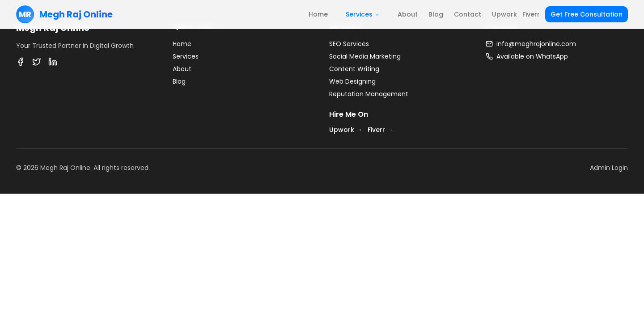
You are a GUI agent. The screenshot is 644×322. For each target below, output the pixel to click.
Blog (436, 14)
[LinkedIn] (53, 62)
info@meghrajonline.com (536, 44)
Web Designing (352, 81)
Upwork (504, 14)
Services (363, 14)
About (408, 14)
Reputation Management (369, 94)
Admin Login (609, 168)
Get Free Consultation (587, 14)
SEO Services (349, 44)
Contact (468, 14)
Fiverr (531, 14)
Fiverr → (380, 130)
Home (318, 14)
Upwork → (346, 130)
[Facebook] (21, 62)
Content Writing (354, 69)
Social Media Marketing (365, 56)
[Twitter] (37, 62)
